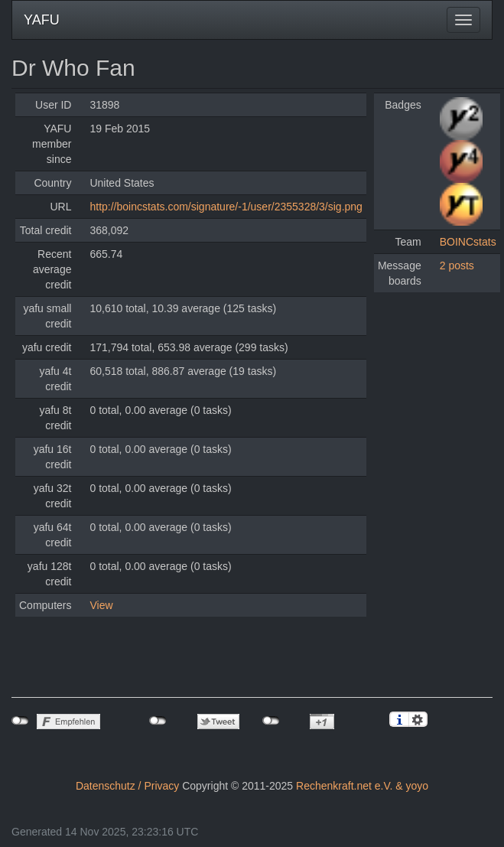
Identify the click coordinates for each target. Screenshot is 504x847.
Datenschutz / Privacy (127, 786)
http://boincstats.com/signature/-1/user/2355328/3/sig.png (226, 207)
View (101, 605)
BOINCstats (468, 242)
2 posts (457, 266)
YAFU (42, 20)
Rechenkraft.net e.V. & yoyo (362, 786)
